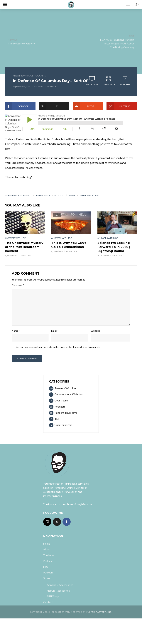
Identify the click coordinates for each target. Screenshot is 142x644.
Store (47, 578)
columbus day (43, 195)
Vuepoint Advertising (99, 612)
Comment (18, 285)
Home (47, 544)
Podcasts (40, 76)
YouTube (49, 555)
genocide (60, 195)
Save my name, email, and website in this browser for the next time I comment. (58, 347)
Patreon (48, 572)
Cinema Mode (109, 81)
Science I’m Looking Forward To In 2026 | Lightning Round (114, 247)
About (47, 549)
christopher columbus (19, 195)
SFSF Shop (53, 596)
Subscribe (125, 81)
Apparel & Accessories (60, 585)
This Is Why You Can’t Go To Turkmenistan (69, 245)
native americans (89, 195)
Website (95, 331)
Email (55, 331)
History (72, 195)
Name (16, 331)
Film (45, 567)
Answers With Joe (23, 76)
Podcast (48, 561)
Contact (48, 602)
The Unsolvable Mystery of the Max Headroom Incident (24, 247)
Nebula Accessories (58, 591)
